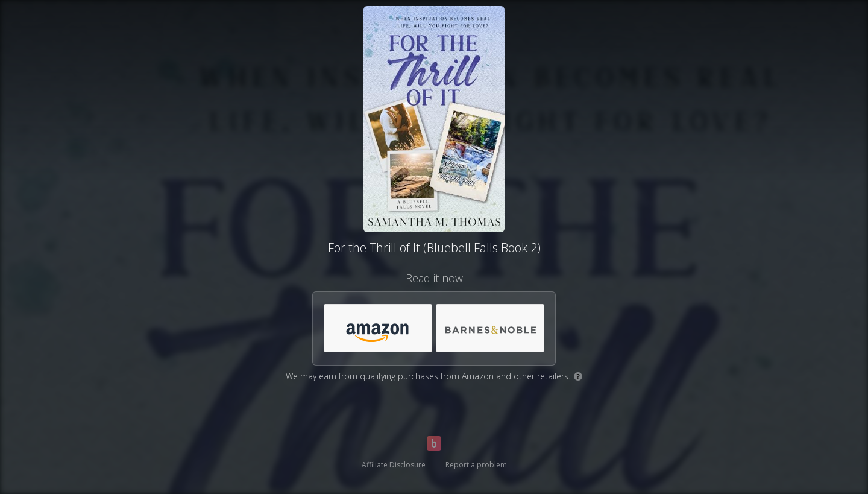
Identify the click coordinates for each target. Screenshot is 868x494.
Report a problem (476, 465)
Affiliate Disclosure (394, 465)
